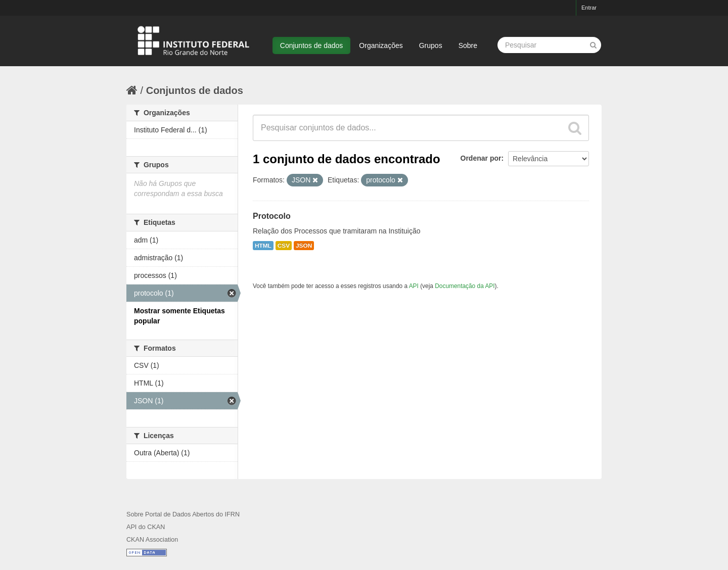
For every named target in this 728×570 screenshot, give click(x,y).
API (414, 286)
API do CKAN (146, 527)
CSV (284, 246)
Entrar (589, 8)
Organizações (381, 45)
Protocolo (272, 216)
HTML (263, 246)
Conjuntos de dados (312, 45)
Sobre (468, 45)
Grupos (431, 45)
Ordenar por (481, 158)
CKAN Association (152, 540)
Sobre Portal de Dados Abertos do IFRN (183, 514)
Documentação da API (465, 286)
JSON (304, 246)
